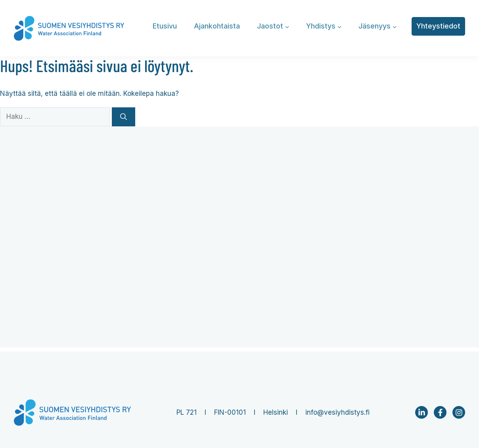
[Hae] (124, 117)
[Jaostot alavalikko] (287, 26)
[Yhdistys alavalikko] (340, 26)
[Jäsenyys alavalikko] (395, 26)
